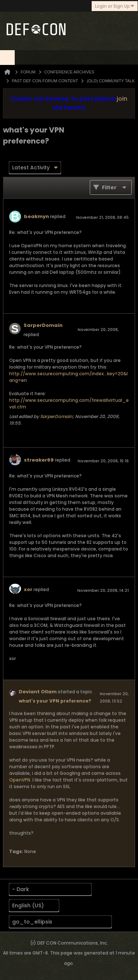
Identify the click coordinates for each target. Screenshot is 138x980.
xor (28, 589)
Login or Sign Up (115, 6)
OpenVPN (20, 780)
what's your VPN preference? (55, 701)
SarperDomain (43, 325)
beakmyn (36, 216)
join (122, 99)
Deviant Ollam (38, 692)
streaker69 (39, 460)
